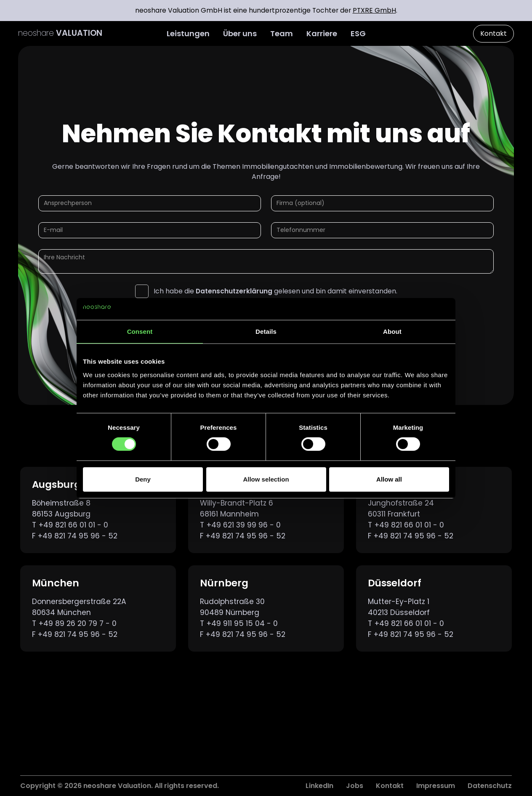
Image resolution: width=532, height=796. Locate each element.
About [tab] (392, 331)
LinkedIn (319, 786)
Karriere (322, 33)
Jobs (355, 786)
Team (282, 33)
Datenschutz (490, 786)
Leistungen (188, 33)
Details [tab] (266, 331)
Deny (143, 479)
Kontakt (493, 33)
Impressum (436, 786)
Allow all (389, 479)
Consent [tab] (140, 331)
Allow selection (266, 479)
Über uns (240, 33)
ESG (358, 33)
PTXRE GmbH (374, 10)
